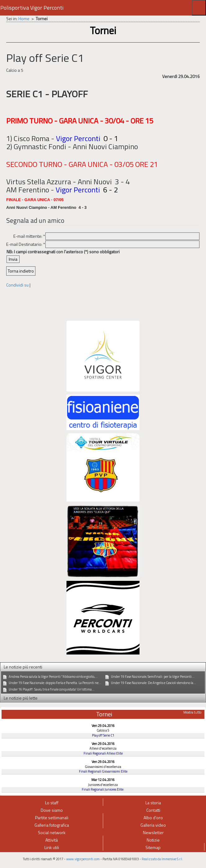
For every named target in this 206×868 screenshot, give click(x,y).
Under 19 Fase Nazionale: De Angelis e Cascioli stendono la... (153, 683)
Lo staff (52, 803)
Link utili (52, 847)
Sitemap (153, 847)
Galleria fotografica (52, 825)
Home (24, 18)
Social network (52, 832)
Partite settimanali (52, 817)
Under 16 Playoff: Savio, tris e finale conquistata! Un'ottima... (52, 689)
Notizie (153, 840)
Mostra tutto (192, 712)
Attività (52, 840)
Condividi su (17, 285)
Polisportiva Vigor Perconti (32, 8)
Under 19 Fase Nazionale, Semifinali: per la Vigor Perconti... (153, 677)
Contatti (153, 810)
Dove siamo (52, 810)
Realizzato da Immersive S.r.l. (162, 859)
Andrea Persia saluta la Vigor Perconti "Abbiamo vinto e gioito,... (53, 677)
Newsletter (153, 832)
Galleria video (153, 825)
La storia (153, 803)
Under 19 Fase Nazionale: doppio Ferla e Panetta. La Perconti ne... (55, 683)
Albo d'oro (153, 817)
